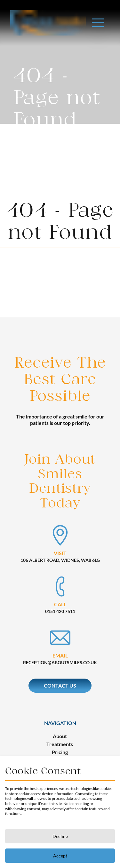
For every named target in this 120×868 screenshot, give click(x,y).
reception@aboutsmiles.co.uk (60, 662)
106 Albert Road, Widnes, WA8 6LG (60, 560)
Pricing (60, 752)
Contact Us (60, 685)
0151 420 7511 (60, 611)
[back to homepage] (48, 14)
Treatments (60, 744)
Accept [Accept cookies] (60, 856)
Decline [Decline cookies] (60, 836)
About (60, 736)
